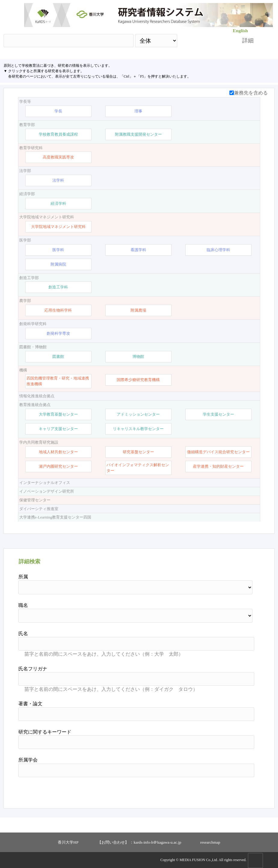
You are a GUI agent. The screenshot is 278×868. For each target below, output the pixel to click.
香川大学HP (68, 842)
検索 (204, 40)
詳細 (248, 40)
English (240, 31)
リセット (239, 790)
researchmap (210, 842)
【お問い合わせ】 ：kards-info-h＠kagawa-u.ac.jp (139, 842)
